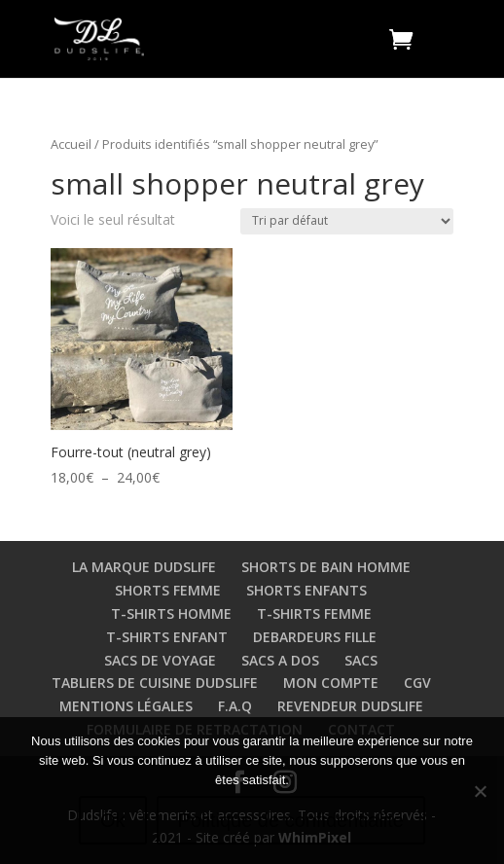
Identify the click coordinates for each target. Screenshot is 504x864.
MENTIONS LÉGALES (126, 706)
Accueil (71, 144)
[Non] (480, 791)
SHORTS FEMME (168, 590)
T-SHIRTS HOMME (171, 613)
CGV (417, 683)
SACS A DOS (280, 660)
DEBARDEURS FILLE (315, 637)
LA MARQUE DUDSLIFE (144, 567)
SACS (361, 660)
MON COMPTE (331, 683)
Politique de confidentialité (291, 820)
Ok (113, 820)
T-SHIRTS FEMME (314, 613)
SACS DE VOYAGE (160, 660)
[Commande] (347, 221)
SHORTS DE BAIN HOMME (326, 567)
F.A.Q (235, 706)
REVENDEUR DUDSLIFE (350, 706)
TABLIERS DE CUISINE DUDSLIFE (155, 683)
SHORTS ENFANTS (306, 590)
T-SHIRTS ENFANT (167, 637)
